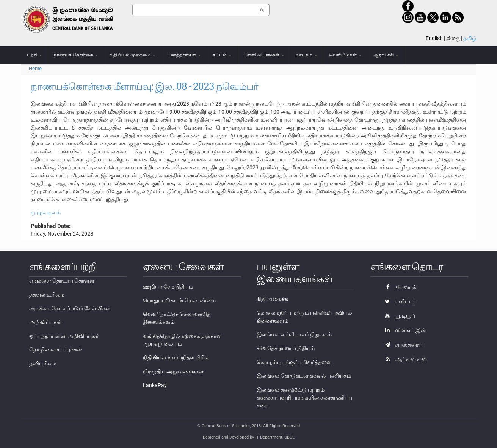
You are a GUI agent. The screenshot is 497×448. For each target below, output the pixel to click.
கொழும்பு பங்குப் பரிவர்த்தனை (294, 362)
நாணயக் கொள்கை (76, 55)
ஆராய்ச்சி (386, 55)
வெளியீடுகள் (345, 55)
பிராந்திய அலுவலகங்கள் (173, 372)
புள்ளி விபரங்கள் (264, 55)
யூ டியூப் (398, 316)
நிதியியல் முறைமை (132, 55)
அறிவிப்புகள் (45, 322)
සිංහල (453, 38)
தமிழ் (470, 38)
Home (35, 68)
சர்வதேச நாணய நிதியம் (286, 348)
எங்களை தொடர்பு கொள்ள (62, 281)
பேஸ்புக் (399, 287)
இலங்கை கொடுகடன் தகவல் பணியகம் (304, 376)
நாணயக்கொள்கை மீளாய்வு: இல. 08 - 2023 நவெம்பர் (144, 86)
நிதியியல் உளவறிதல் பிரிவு (176, 357)
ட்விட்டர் (398, 301)
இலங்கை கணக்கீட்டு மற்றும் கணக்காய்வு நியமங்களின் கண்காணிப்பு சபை (304, 398)
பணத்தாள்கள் (184, 55)
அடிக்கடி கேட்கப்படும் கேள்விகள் (70, 308)
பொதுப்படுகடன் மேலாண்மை (179, 300)
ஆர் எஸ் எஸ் (404, 359)
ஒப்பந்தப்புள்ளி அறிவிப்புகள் (65, 336)
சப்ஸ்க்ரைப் (402, 345)
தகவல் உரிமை (47, 295)
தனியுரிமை (43, 364)
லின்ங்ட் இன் (404, 330)
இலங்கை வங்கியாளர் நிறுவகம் (294, 334)
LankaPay (155, 385)
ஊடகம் (307, 55)
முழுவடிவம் (46, 212)
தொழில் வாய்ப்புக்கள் (56, 350)
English (434, 38)
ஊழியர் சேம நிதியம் (168, 287)
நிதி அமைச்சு (272, 299)
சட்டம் (222, 55)
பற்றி (34, 55)
